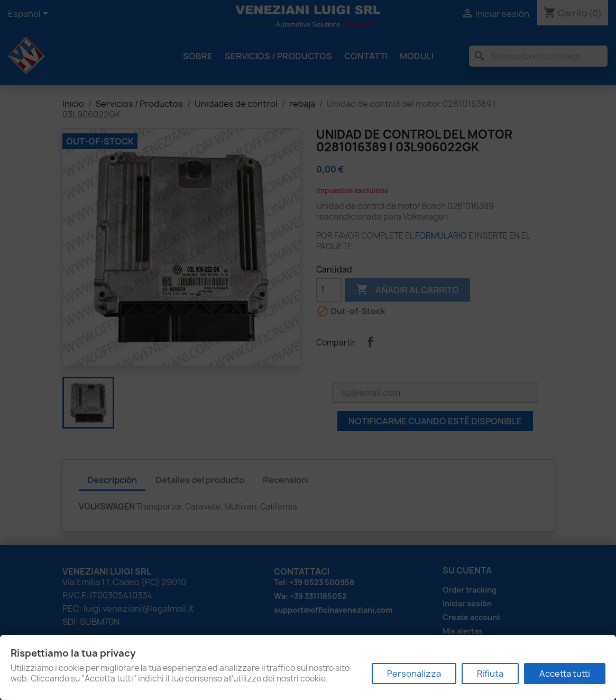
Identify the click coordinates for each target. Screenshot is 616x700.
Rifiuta (490, 674)
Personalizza (414, 674)
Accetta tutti (565, 674)
